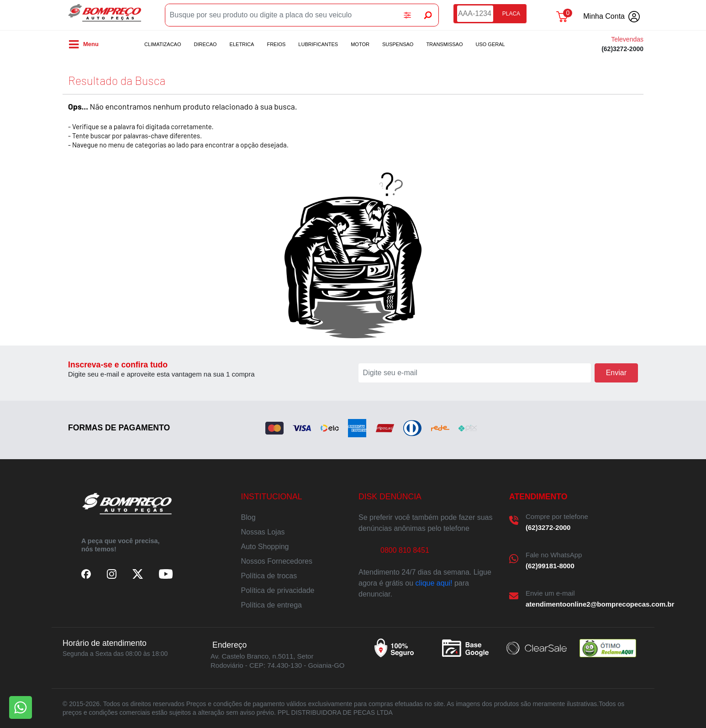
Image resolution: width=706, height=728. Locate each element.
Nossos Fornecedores (277, 561)
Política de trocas (269, 576)
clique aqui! (434, 583)
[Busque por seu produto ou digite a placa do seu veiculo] (281, 15)
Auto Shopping (265, 547)
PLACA (511, 14)
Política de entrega (271, 605)
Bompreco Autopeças (105, 15)
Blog (248, 517)
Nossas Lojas (263, 532)
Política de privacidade (278, 590)
